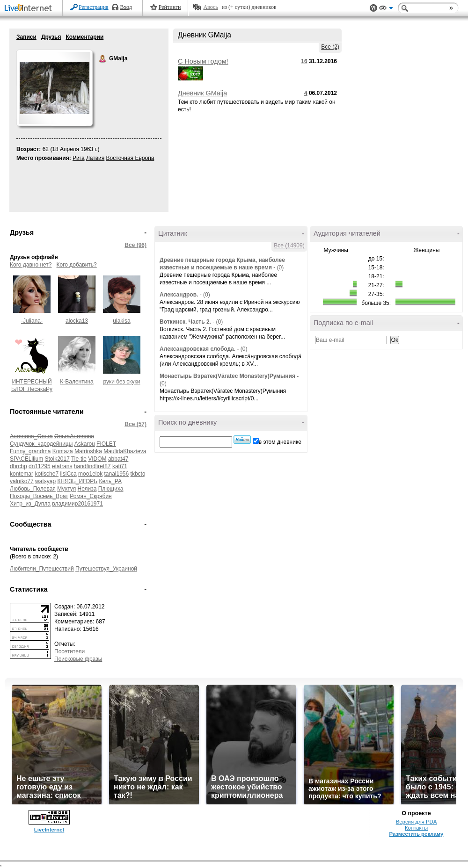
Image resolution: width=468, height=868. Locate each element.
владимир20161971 (77, 504)
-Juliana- (32, 321)
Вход (126, 7)
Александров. (179, 295)
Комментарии (84, 37)
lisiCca (68, 474)
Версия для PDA (417, 822)
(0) (281, 268)
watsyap (45, 481)
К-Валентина (77, 382)
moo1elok (90, 474)
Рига (79, 158)
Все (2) (330, 47)
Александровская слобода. (197, 349)
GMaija (103, 59)
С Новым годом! (203, 61)
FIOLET (106, 444)
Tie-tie (79, 459)
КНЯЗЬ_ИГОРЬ (77, 481)
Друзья (51, 37)
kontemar (22, 474)
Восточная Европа (130, 158)
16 (304, 61)
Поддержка (373, 8)
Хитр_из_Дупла (30, 504)
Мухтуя (66, 489)
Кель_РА (110, 481)
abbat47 (118, 459)
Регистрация (94, 7)
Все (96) (135, 245)
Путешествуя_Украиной (106, 569)
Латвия (95, 158)
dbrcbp (18, 466)
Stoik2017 (57, 459)
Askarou (85, 444)
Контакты (416, 828)
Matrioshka (88, 451)
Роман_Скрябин (91, 496)
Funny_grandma (30, 451)
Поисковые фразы (78, 659)
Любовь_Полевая (33, 489)
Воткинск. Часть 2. (185, 322)
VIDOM (97, 459)
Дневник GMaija (202, 93)
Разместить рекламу (417, 834)
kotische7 (47, 474)
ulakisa (121, 321)
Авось (210, 7)
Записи (26, 37)
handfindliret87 (92, 466)
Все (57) (135, 424)
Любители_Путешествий (42, 569)
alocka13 (77, 321)
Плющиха (111, 489)
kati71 (120, 466)
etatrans (62, 466)
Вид (386, 9)
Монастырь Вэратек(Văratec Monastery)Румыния (227, 376)
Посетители (69, 651)
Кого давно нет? (31, 265)
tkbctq (138, 474)
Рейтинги (170, 7)
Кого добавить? (77, 265)
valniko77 (22, 481)
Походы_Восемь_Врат (39, 496)
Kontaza (63, 451)
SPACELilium (26, 459)
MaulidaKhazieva (125, 451)
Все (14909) (289, 246)
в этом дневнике (280, 442)
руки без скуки (121, 382)
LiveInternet (30, 9)
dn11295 (40, 466)
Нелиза (87, 489)
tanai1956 (116, 474)
